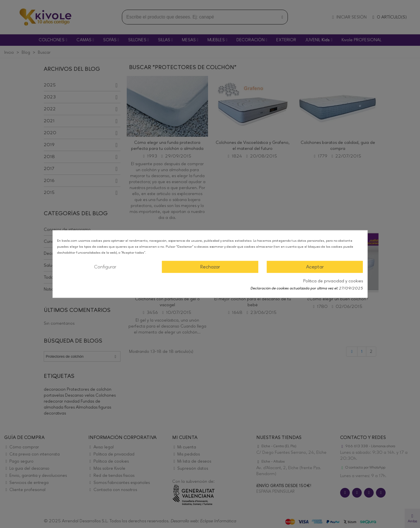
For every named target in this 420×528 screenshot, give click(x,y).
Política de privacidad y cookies (333, 281)
